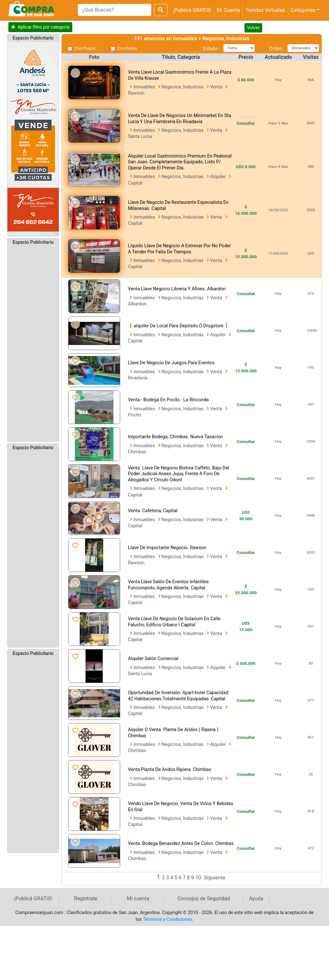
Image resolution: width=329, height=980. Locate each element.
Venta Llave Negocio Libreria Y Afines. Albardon (177, 289)
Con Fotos (127, 48)
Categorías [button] (303, 10)
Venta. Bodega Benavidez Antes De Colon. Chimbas (181, 844)
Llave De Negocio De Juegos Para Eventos (171, 363)
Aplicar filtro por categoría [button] (44, 27)
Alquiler (218, 177)
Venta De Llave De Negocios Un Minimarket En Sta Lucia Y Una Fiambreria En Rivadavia (179, 119)
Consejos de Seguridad (204, 898)
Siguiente (215, 878)
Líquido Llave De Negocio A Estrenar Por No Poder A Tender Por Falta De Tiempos (179, 249)
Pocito (134, 415)
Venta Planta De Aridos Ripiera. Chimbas (169, 770)
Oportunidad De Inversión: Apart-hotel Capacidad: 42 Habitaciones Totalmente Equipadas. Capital (179, 696)
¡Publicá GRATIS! (192, 10)
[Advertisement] (33, 343)
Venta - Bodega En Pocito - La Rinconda (168, 400)
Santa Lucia (140, 136)
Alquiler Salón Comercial (153, 659)
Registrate (85, 898)
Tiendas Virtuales (265, 10)
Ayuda (256, 898)
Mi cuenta (138, 898)
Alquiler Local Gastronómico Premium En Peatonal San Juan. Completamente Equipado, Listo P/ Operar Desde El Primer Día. (180, 162)
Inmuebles (145, 87)
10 (199, 878)
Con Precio (85, 48)
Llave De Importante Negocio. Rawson (167, 548)
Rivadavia (138, 378)
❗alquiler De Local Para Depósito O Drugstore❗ (178, 326)
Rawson (136, 93)
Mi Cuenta (228, 10)
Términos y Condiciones (168, 919)
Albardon (137, 304)
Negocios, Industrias (183, 87)
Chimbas (137, 452)
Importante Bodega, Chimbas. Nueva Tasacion (175, 437)
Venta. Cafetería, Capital (153, 511)
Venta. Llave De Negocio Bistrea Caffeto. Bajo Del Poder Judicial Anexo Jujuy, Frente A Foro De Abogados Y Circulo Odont (178, 474)
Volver (253, 28)
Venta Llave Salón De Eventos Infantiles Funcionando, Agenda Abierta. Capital (168, 585)
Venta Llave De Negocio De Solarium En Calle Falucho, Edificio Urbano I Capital (174, 622)
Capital (135, 183)
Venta (217, 87)
